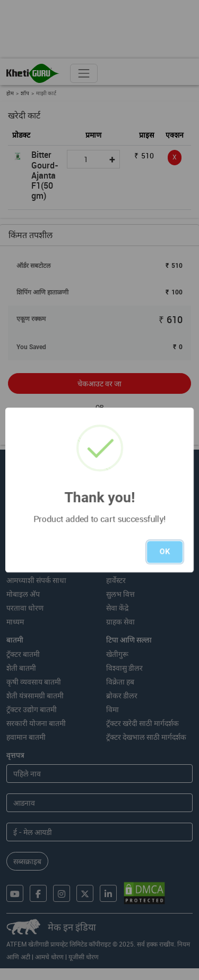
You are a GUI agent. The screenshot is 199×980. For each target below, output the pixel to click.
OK (165, 552)
